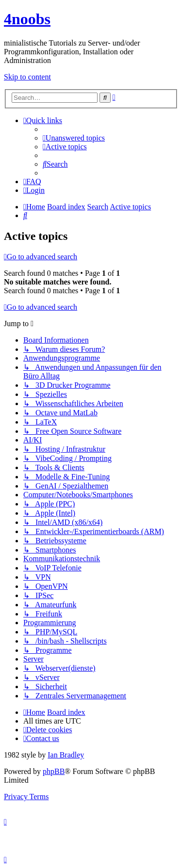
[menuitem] (74, 138)
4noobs (27, 19)
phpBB (54, 771)
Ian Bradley (66, 755)
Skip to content (27, 77)
